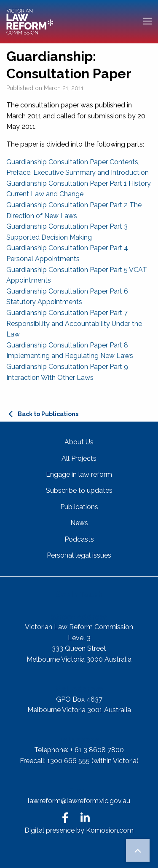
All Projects (79, 458)
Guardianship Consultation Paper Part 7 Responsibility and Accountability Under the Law (74, 323)
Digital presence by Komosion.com (79, 830)
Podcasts (79, 539)
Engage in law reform (79, 474)
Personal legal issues (79, 555)
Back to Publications (48, 414)
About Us (79, 442)
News (79, 523)
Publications (79, 507)
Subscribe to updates (79, 490)
